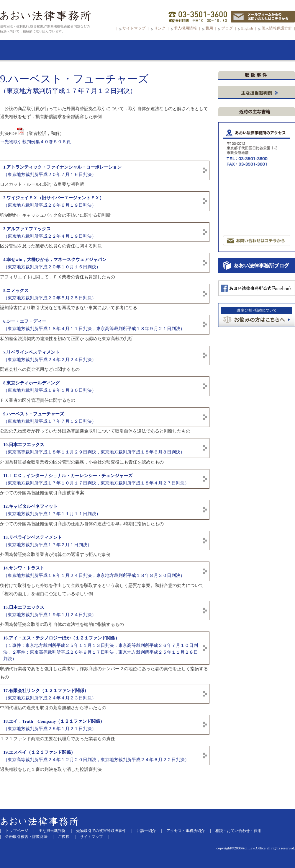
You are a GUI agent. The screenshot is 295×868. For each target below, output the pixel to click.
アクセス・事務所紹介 (186, 831)
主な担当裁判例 (52, 831)
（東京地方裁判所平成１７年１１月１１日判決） (52, 510)
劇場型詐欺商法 (258, 189)
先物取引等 (258, 120)
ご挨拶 (64, 837)
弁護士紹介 (146, 831)
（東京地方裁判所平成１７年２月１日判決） (47, 541)
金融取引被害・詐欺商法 (26, 837)
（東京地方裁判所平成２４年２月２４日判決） (50, 356)
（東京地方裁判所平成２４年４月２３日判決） (50, 694)
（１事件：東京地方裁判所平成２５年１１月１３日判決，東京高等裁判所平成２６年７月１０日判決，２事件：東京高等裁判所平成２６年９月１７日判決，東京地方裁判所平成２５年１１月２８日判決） (101, 648)
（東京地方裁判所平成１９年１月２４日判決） (50, 611)
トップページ (17, 831)
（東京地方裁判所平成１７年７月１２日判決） (50, 418)
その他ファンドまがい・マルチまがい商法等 (258, 206)
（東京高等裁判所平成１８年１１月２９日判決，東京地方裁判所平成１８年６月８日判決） (94, 448)
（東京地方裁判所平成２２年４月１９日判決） (50, 232)
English (247, 28)
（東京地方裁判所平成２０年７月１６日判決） (62, 171)
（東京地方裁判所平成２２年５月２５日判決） (50, 294)
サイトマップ (134, 28)
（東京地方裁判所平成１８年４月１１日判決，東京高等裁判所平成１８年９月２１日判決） (94, 325)
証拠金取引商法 (258, 143)
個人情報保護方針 (277, 28)
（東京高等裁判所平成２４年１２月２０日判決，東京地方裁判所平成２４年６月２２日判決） (96, 756)
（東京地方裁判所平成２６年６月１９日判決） (54, 201)
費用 (209, 28)
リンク (160, 28)
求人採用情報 (185, 28)
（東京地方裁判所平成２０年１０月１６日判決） (55, 263)
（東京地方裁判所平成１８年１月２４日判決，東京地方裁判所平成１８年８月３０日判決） (94, 572)
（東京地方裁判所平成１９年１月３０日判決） (50, 387)
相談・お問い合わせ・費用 (238, 831)
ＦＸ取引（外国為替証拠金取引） (252, 160)
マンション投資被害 (240, 218)
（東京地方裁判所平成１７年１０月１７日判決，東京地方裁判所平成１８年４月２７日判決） (96, 479)
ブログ (227, 28)
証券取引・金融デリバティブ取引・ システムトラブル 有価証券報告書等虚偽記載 (258, 172)
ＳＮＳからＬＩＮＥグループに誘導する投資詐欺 (258, 102)
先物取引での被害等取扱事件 (101, 831)
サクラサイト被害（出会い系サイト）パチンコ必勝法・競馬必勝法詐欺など (256, 230)
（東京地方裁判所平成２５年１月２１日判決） (54, 725)
